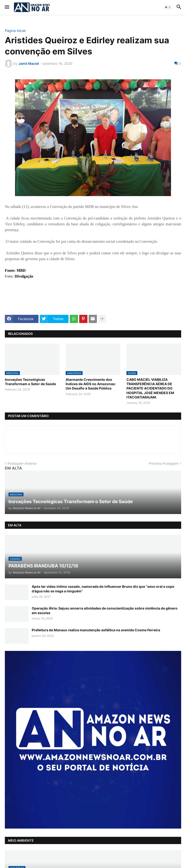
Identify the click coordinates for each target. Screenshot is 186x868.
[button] (7, 7)
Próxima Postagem (164, 463)
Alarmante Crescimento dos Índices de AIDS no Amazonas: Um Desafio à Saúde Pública (91, 384)
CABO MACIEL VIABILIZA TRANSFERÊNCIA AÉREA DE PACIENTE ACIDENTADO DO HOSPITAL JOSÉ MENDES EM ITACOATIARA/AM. (150, 388)
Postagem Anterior (22, 463)
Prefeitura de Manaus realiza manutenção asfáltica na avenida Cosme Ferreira (96, 630)
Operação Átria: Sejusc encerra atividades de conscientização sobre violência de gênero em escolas (105, 610)
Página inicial (15, 31)
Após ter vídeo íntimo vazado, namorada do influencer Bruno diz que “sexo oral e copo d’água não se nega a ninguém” (103, 589)
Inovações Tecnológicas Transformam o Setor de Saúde (30, 382)
